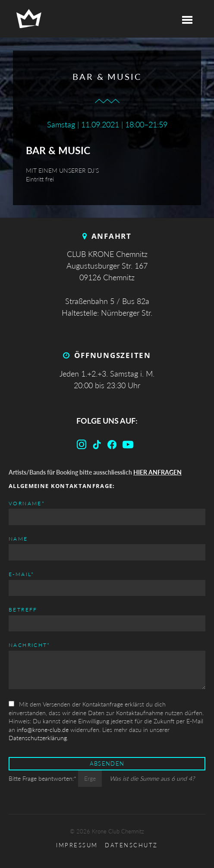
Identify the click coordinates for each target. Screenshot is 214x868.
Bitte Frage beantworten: (43, 778)
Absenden (107, 764)
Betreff (23, 610)
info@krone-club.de (43, 730)
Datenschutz (131, 845)
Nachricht (30, 645)
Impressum (77, 845)
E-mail (22, 574)
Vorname (27, 503)
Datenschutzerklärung (38, 738)
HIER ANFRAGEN (157, 472)
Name (18, 539)
